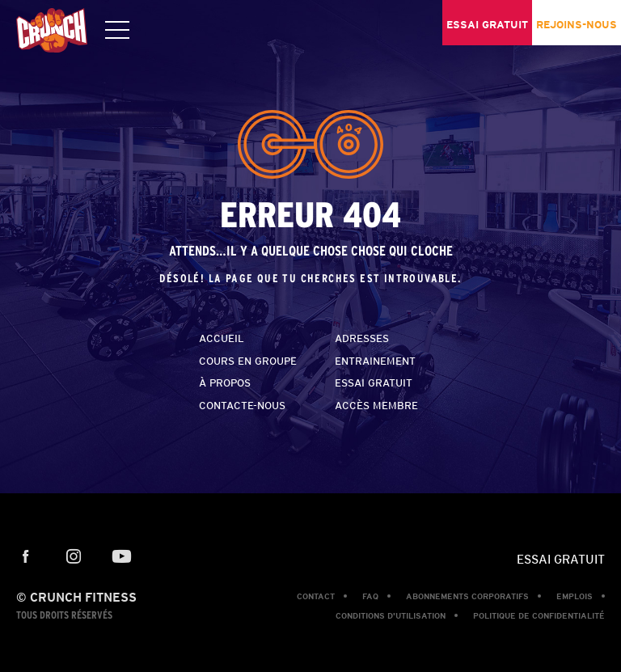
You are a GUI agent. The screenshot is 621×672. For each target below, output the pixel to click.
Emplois (575, 596)
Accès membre (376, 406)
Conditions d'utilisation (391, 615)
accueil (222, 338)
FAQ (370, 596)
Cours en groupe (248, 361)
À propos (225, 383)
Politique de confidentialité (539, 615)
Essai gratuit (374, 383)
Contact (316, 596)
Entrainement (375, 361)
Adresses (362, 338)
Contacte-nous (242, 406)
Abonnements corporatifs (467, 596)
